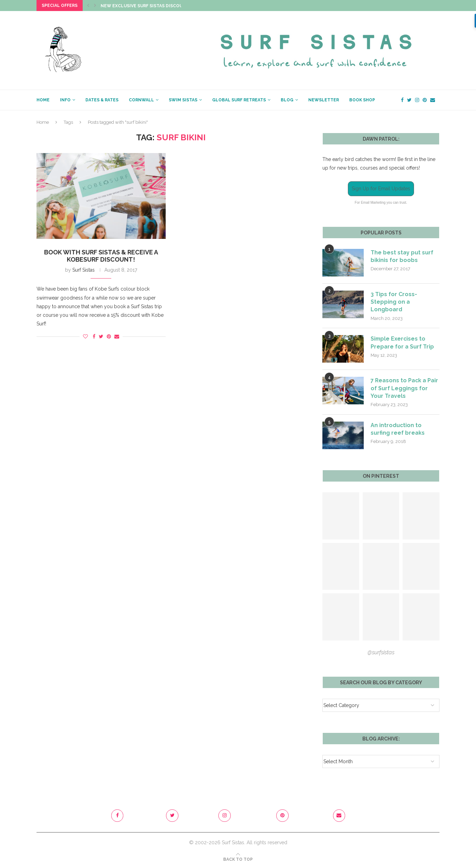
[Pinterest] (425, 100)
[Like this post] (85, 336)
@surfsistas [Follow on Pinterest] (381, 653)
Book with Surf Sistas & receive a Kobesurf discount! (101, 256)
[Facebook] (402, 100)
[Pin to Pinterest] (109, 336)
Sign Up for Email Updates (381, 189)
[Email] (433, 100)
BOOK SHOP (362, 100)
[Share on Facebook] (94, 336)
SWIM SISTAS (183, 100)
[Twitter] (409, 100)
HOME (43, 100)
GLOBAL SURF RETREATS (239, 100)
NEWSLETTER (324, 100)
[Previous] (88, 6)
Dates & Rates (102, 100)
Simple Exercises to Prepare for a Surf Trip (402, 343)
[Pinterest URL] (341, 516)
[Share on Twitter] (101, 336)
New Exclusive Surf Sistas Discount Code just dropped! (169, 6)
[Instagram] (417, 100)
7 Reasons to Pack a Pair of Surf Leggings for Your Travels (405, 388)
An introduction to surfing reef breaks (398, 429)
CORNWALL (141, 100)
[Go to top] (238, 859)
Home (43, 122)
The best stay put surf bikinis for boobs (402, 256)
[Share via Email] (117, 336)
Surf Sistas (84, 270)
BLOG (287, 100)
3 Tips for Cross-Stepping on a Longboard (394, 302)
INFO (65, 100)
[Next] (95, 6)
